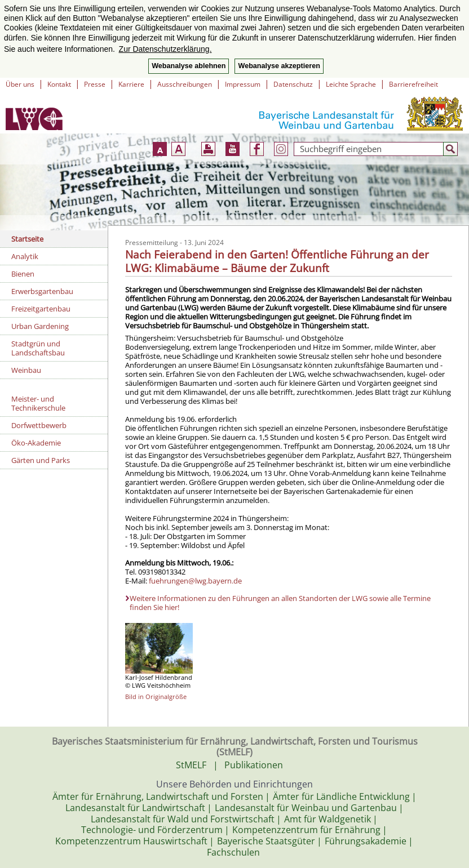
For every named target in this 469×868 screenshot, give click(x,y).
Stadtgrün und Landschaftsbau (38, 348)
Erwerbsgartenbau (42, 291)
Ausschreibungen (185, 84)
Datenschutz (293, 84)
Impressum (243, 84)
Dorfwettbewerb (39, 425)
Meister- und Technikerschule (38, 403)
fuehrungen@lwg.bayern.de (195, 581)
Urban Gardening (40, 326)
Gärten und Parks (41, 460)
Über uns (20, 84)
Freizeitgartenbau (41, 309)
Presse (95, 84)
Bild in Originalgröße (156, 696)
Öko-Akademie (36, 443)
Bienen (23, 274)
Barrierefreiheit (413, 84)
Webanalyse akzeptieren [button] (279, 66)
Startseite (27, 239)
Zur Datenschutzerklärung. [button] (165, 49)
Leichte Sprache (351, 84)
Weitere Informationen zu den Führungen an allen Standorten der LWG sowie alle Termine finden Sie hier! (280, 603)
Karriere (131, 84)
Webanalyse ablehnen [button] (189, 66)
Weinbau (26, 370)
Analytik (25, 256)
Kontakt (59, 84)
